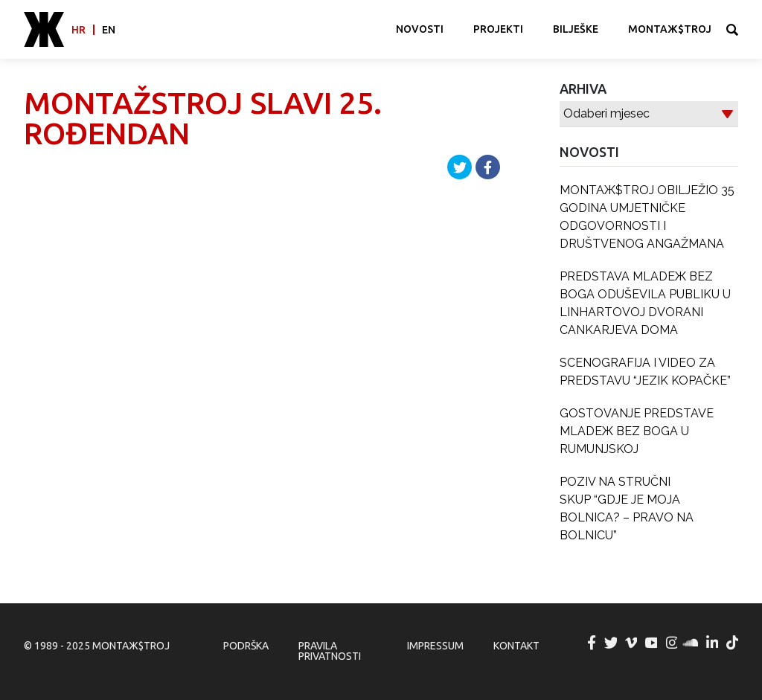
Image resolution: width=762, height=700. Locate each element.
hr (79, 30)
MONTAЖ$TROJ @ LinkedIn (713, 643)
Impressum (435, 646)
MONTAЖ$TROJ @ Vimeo (632, 643)
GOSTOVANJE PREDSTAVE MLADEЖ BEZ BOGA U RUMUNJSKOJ (637, 431)
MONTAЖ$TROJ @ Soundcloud (692, 643)
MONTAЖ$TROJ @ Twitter (612, 643)
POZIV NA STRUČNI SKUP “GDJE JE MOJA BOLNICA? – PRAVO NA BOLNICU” (627, 508)
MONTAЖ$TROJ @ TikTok (733, 643)
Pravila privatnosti (330, 651)
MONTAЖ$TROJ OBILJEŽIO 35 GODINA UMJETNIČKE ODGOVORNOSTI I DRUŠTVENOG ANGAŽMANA (647, 217)
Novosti (420, 29)
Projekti (498, 29)
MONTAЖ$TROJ (670, 29)
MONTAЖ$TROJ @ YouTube (652, 643)
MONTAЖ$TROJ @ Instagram (672, 643)
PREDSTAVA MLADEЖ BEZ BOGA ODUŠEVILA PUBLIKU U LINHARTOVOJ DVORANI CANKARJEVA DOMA (645, 303)
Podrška (246, 646)
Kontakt (516, 646)
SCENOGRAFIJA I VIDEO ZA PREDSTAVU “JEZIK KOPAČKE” (645, 372)
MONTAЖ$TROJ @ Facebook (592, 643)
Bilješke (576, 29)
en (109, 30)
